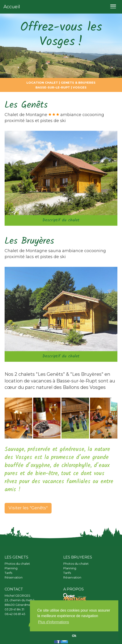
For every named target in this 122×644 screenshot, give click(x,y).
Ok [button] (74, 636)
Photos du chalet (17, 564)
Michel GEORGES (17, 596)
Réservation (14, 577)
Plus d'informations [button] (54, 622)
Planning (11, 568)
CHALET (51, 83)
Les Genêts (26, 105)
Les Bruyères (29, 241)
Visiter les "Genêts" (28, 508)
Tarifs (8, 573)
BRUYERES (87, 83)
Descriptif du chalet (61, 220)
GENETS (67, 83)
